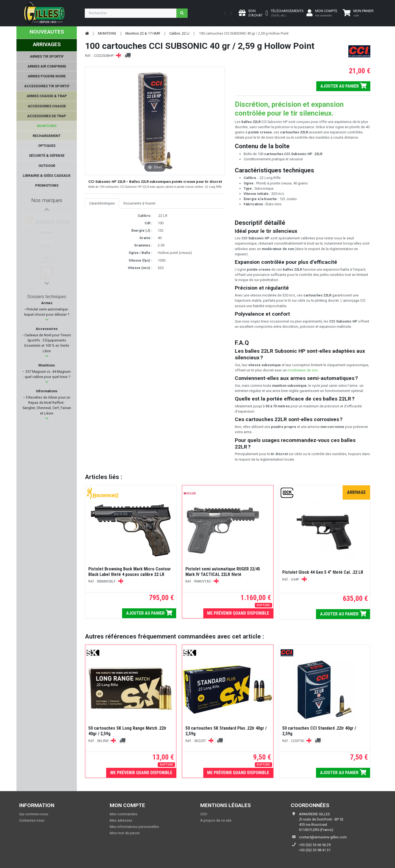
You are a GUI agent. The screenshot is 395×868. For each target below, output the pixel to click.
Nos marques (47, 200)
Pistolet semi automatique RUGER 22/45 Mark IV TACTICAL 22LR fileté (223, 572)
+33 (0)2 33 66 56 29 (315, 845)
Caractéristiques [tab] (102, 203)
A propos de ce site (216, 820)
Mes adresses (121, 820)
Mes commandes (124, 814)
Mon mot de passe (125, 833)
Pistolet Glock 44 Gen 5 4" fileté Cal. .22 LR (323, 572)
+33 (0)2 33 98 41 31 (315, 850)
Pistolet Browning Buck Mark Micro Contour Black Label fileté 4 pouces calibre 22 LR (130, 572)
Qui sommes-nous (34, 814)
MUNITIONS (107, 33)
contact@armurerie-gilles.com (323, 837)
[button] (47, 320)
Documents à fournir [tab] (139, 203)
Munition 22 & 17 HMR (143, 33)
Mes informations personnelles (134, 827)
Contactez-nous (32, 820)
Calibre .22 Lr (179, 33)
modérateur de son (303, 370)
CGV (204, 814)
